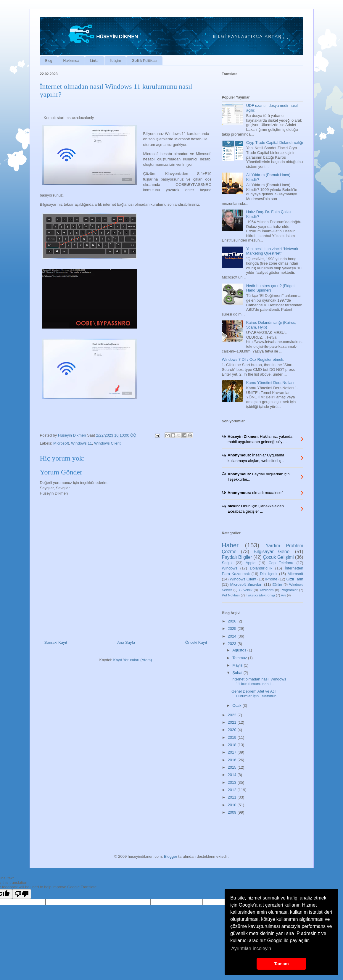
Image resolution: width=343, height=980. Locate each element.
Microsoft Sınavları (246, 584)
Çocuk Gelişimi (278, 557)
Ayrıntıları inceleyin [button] (251, 948)
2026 (233, 621)
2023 (233, 644)
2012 (233, 790)
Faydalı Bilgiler (237, 557)
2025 (233, 629)
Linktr (95, 61)
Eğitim (277, 584)
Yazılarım (266, 590)
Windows (230, 568)
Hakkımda (71, 61)
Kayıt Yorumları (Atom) (133, 660)
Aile (284, 595)
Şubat (238, 673)
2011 (233, 797)
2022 (233, 715)
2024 (233, 636)
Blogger (171, 856)
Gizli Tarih (295, 579)
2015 (233, 767)
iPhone (271, 579)
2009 (233, 812)
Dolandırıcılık (261, 568)
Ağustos (240, 650)
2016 (233, 760)
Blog (49, 61)
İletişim (115, 61)
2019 (233, 737)
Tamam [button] (281, 964)
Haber (230, 545)
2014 (233, 775)
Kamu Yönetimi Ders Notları (270, 383)
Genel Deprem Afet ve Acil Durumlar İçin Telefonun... (256, 694)
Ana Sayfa (126, 642)
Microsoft (61, 443)
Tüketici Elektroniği (260, 595)
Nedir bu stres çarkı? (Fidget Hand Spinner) (270, 288)
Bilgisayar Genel (272, 552)
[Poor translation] (22, 894)
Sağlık (227, 563)
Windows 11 (82, 443)
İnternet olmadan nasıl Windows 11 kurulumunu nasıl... (259, 682)
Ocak (237, 705)
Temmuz (240, 658)
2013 (233, 782)
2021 (233, 722)
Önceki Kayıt (196, 642)
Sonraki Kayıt (56, 642)
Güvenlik (245, 590)
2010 (233, 805)
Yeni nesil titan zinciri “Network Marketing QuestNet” (272, 251)
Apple (251, 563)
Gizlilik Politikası (144, 61)
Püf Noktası (231, 595)
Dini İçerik (269, 574)
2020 (233, 730)
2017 (233, 752)
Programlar (289, 590)
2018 (233, 745)
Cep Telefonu (281, 563)
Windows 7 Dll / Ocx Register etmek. (253, 359)
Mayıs (238, 665)
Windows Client (107, 443)
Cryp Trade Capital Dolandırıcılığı (275, 143)
